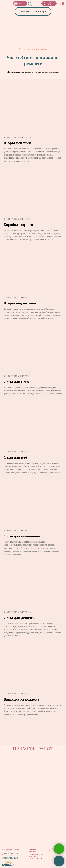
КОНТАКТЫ (33, 857)
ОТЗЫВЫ (32, 852)
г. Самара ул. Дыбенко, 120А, (10, 854)
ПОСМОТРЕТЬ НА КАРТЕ (10, 858)
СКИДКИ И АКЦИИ (36, 859)
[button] (44, 4)
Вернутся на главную (33, 49)
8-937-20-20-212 (51, 3)
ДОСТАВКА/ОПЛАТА (36, 854)
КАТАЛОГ (22, 4)
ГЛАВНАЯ (32, 850)
